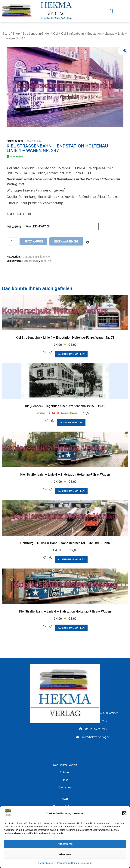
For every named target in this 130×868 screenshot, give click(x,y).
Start (6, 33)
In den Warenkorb (66, 241)
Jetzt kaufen (33, 241)
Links (65, 780)
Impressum (87, 863)
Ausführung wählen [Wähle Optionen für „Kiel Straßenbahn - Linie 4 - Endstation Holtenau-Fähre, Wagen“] (71, 491)
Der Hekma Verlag (65, 765)
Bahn (43, 261)
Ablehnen (65, 854)
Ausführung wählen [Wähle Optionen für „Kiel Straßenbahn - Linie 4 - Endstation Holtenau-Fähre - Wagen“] (71, 628)
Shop (16, 33)
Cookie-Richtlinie (46, 863)
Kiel (55, 33)
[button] (124, 813)
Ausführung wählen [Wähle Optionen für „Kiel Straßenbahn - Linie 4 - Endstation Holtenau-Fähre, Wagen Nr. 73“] (71, 354)
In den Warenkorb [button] (71, 422)
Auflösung (14, 227)
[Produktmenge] (12, 241)
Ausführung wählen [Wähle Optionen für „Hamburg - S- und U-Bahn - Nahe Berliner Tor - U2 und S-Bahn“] (71, 559)
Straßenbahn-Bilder (36, 33)
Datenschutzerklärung (68, 863)
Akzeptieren (65, 844)
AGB (65, 799)
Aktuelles (65, 787)
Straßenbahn (31, 261)
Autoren (65, 772)
